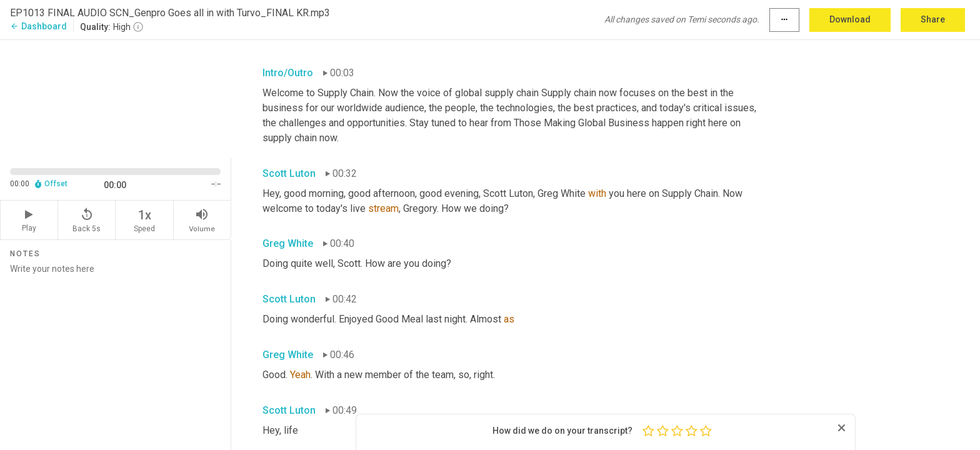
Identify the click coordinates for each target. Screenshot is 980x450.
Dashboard (38, 26)
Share (933, 19)
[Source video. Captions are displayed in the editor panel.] (116, 98)
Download (850, 19)
